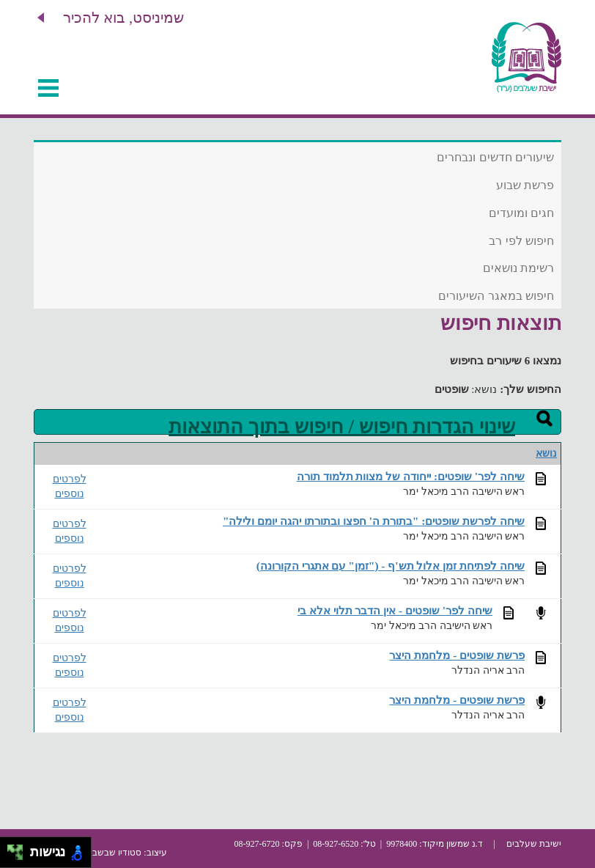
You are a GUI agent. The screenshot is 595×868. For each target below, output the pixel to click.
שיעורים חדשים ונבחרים (495, 157)
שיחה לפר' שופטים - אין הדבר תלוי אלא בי (395, 610)
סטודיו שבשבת (114, 853)
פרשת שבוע (525, 185)
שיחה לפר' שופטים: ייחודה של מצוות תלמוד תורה (411, 476)
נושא (546, 453)
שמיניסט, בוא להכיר (123, 18)
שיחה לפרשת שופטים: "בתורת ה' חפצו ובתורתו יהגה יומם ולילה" (374, 521)
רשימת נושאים (518, 268)
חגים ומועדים (521, 213)
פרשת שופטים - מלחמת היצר (457, 655)
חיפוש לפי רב (521, 241)
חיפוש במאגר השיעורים (496, 296)
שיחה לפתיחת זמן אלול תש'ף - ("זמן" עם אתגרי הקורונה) (391, 566)
